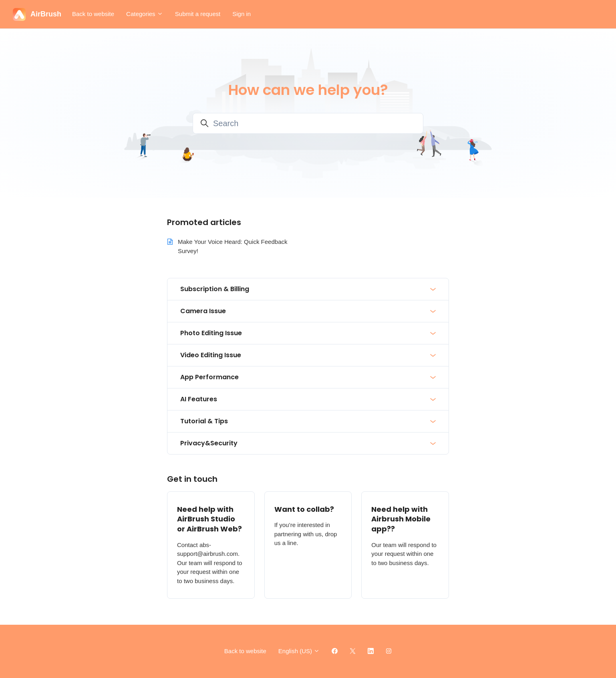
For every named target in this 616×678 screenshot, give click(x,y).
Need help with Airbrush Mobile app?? (401, 519)
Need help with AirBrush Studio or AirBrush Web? (209, 519)
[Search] (308, 123)
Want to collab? (304, 509)
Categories (145, 14)
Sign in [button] (242, 14)
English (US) (299, 651)
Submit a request (198, 14)
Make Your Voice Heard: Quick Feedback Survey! (233, 246)
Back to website (93, 14)
